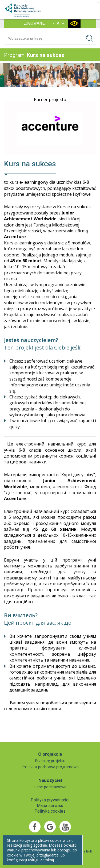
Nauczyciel (50, 780)
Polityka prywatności (50, 800)
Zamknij (47, 860)
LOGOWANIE (34, 23)
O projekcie (50, 754)
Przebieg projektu (50, 761)
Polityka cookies (50, 811)
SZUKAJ (91, 39)
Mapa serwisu (50, 806)
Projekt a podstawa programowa (50, 767)
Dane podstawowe (50, 787)
